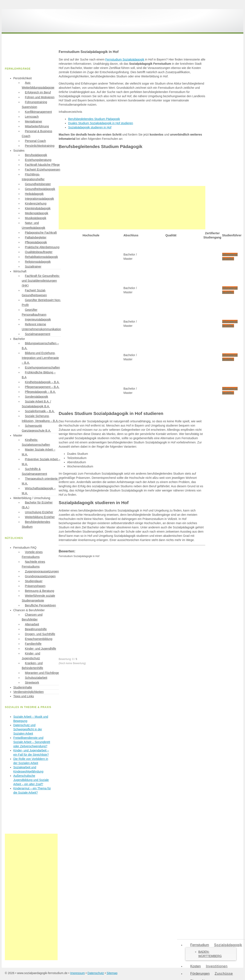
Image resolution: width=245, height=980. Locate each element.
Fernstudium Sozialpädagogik (125, 59)
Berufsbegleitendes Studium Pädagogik (94, 119)
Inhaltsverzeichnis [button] (70, 112)
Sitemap (112, 973)
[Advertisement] (132, 208)
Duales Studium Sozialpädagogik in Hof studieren (101, 123)
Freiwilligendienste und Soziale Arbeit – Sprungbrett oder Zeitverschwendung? (32, 742)
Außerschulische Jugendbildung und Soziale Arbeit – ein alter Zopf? (31, 780)
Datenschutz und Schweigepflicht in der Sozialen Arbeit (28, 729)
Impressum (78, 973)
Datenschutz (96, 973)
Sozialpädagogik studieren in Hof (90, 127)
